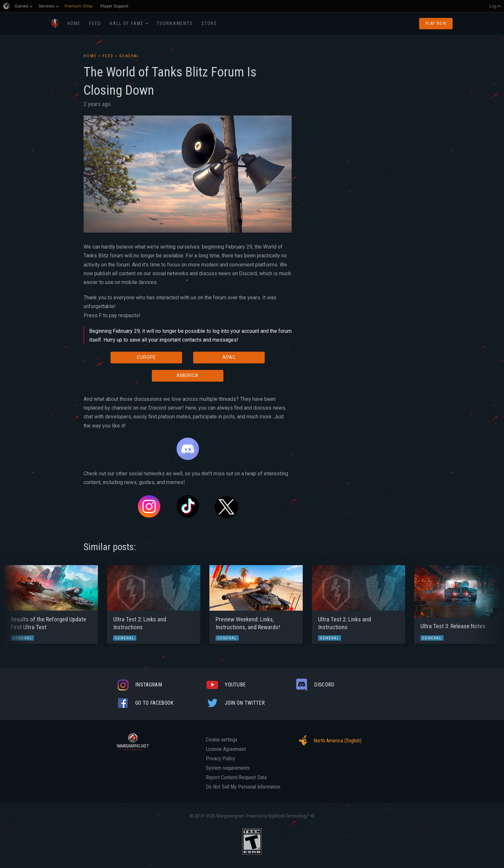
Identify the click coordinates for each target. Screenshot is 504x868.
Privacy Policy (220, 759)
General (129, 56)
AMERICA (188, 375)
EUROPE (146, 357)
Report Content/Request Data (236, 778)
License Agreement (226, 749)
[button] (17, 601)
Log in (495, 6)
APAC (229, 357)
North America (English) (328, 741)
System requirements (228, 768)
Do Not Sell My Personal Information (243, 787)
